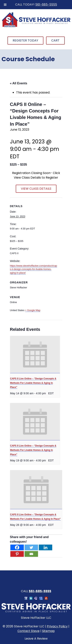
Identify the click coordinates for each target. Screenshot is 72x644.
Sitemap (48, 631)
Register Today (25, 40)
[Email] (31, 554)
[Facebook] (17, 547)
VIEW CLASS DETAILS (36, 189)
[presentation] (35, 355)
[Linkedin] (46, 547)
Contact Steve (29, 631)
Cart (55, 40)
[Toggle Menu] (5, 5)
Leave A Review (36, 639)
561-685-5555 (46, 4)
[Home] (36, 27)
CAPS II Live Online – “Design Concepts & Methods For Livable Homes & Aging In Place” (33, 383)
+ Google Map (33, 310)
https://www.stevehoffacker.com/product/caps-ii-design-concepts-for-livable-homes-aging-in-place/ (34, 269)
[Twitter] (31, 547)
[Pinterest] (17, 554)
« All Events (19, 83)
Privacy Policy (57, 626)
